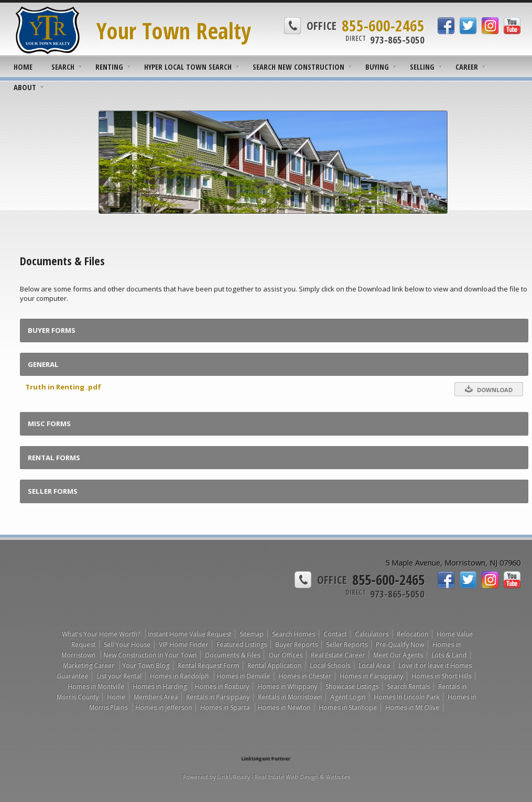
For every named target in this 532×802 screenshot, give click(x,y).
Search (63, 67)
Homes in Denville (243, 676)
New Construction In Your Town (150, 655)
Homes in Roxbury (222, 686)
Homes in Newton (284, 707)
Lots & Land (449, 655)
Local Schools (330, 665)
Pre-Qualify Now (400, 644)
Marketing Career (89, 665)
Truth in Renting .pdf (63, 387)
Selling (422, 67)
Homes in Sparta (226, 707)
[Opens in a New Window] (266, 744)
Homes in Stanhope (348, 707)
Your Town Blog (146, 665)
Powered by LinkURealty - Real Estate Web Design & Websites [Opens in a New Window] (266, 777)
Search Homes (294, 634)
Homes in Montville (96, 686)
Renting (109, 67)
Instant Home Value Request (189, 634)
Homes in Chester (305, 676)
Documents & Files (232, 655)
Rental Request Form (208, 665)
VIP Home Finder (183, 644)
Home (23, 67)
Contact (335, 634)
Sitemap (252, 634)
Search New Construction (298, 67)
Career (467, 67)
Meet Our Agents (398, 655)
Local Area (374, 665)
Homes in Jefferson (164, 707)
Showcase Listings (352, 686)
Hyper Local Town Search (188, 67)
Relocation (412, 634)
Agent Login (348, 697)
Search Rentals (408, 686)
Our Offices (285, 655)
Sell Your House (127, 644)
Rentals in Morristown (290, 697)
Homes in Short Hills (441, 676)
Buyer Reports (296, 644)
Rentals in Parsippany (218, 697)
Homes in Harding (160, 686)
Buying (377, 67)
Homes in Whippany (287, 686)
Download (489, 389)
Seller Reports (347, 644)
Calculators (372, 634)
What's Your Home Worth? (102, 634)
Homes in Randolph (180, 676)
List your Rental (119, 676)
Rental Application (274, 665)
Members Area (156, 697)
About (25, 87)
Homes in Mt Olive (412, 707)
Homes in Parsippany (371, 676)
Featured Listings (242, 644)
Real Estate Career (338, 655)
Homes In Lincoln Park (406, 697)
